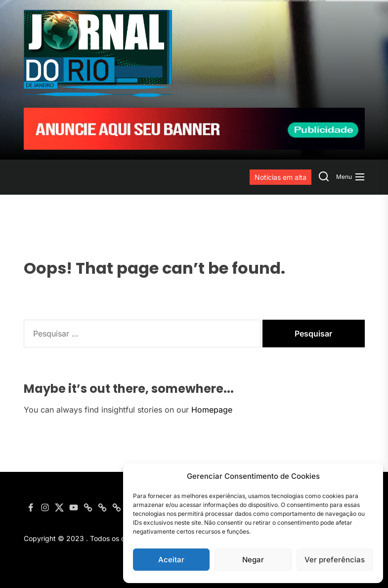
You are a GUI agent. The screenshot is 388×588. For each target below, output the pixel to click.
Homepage (212, 410)
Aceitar (171, 560)
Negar (253, 560)
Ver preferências (335, 560)
